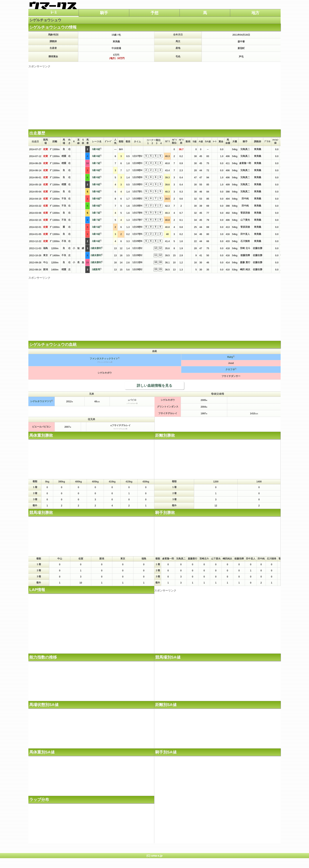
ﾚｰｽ (54, 12)
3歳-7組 (96, 163)
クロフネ (230, 369)
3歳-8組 (96, 149)
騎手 (104, 13)
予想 (154, 13)
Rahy (230, 357)
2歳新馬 (96, 269)
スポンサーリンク (39, 66)
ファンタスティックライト (104, 359)
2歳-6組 (96, 241)
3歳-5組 (96, 227)
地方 (255, 13)
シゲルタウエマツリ (41, 401)
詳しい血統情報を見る (154, 386)
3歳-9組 (96, 170)
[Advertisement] (154, 96)
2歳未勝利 (96, 248)
